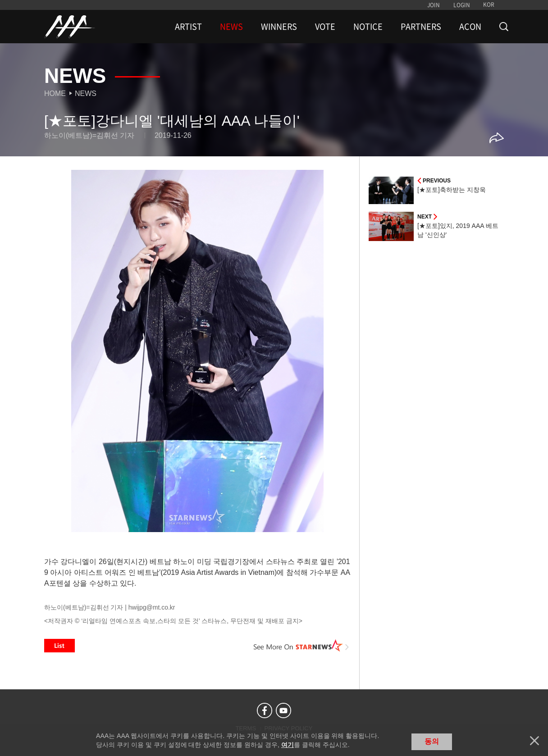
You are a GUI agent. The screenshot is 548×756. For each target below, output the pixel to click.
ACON (470, 27)
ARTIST (188, 27)
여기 (288, 745)
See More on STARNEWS (301, 646)
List (59, 646)
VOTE (325, 27)
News (86, 93)
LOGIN (462, 5)
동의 (432, 741)
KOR (489, 5)
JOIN (434, 5)
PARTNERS (421, 27)
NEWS (231, 27)
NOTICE (368, 27)
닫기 (534, 741)
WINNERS (279, 27)
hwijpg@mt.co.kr (152, 607)
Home (55, 93)
